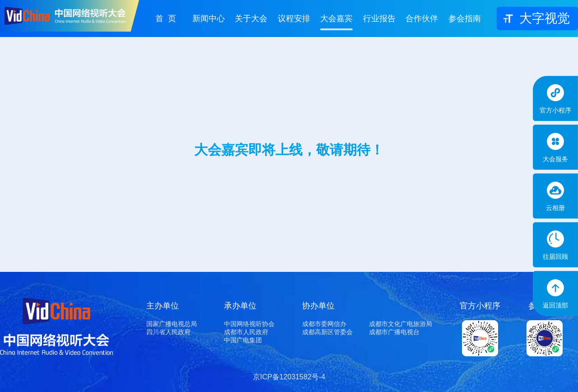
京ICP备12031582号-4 (289, 377)
